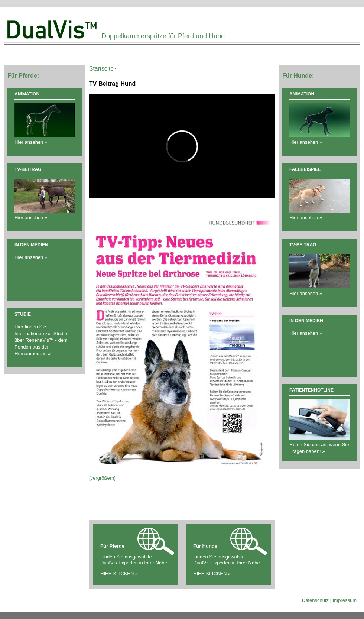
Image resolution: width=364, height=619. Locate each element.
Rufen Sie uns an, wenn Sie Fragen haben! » (319, 445)
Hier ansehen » (31, 257)
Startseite (101, 69)
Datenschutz (315, 600)
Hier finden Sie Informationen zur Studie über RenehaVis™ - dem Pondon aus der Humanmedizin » (41, 340)
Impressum (345, 600)
